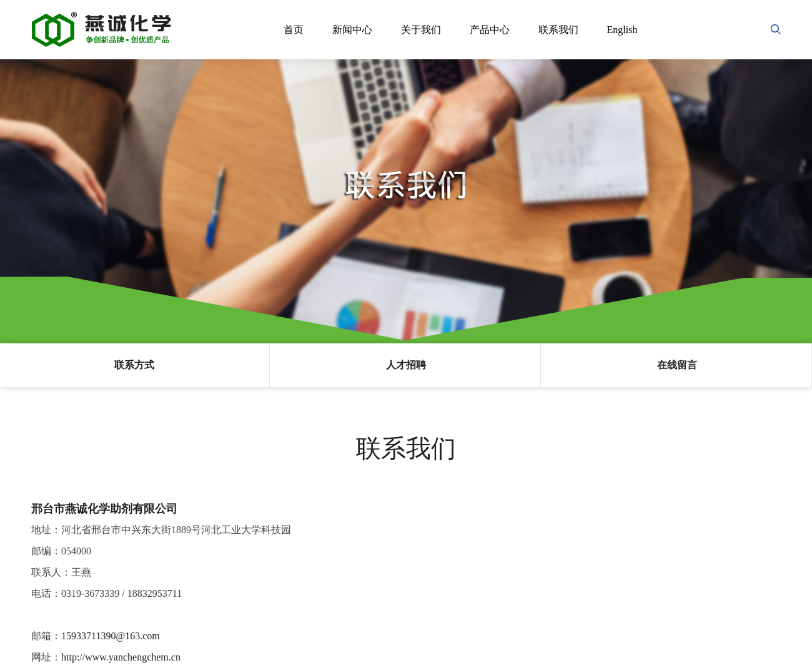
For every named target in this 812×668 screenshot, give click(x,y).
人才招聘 (406, 365)
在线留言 (677, 365)
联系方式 (134, 365)
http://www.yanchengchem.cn (121, 657)
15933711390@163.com (111, 636)
